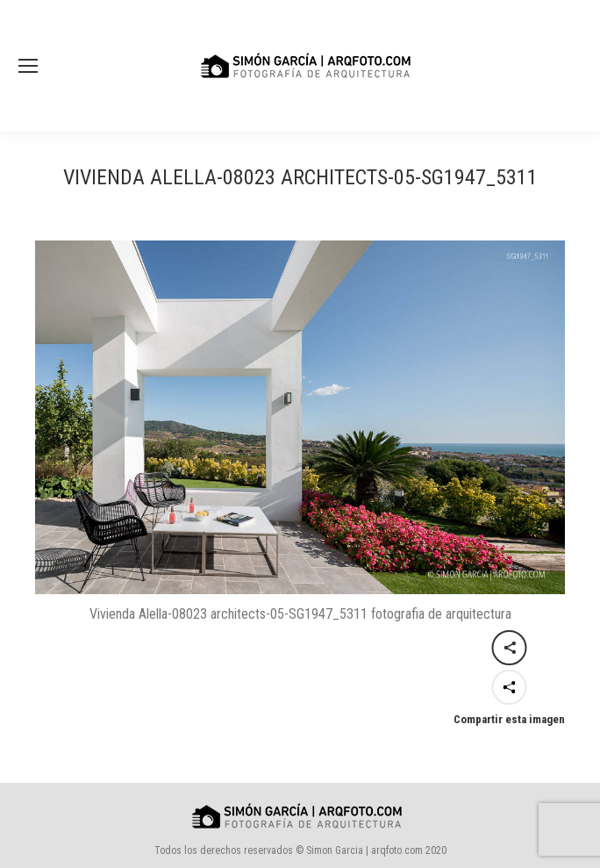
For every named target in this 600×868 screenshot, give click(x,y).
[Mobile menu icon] (28, 66)
